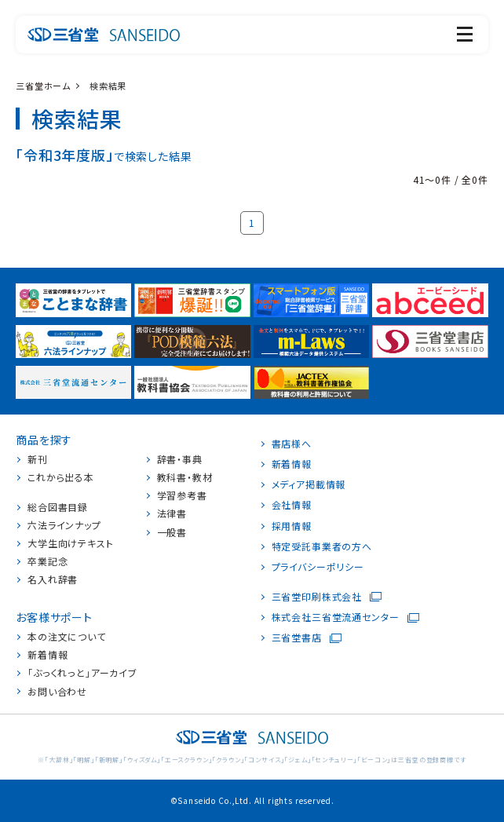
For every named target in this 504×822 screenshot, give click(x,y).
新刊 (38, 459)
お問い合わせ (57, 692)
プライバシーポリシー (318, 567)
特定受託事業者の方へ (322, 546)
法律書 (172, 513)
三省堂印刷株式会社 (317, 597)
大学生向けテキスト (71, 543)
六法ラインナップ (64, 525)
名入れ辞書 (53, 579)
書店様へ (292, 444)
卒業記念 (47, 561)
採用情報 (292, 526)
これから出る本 (61, 477)
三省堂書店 (297, 638)
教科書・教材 (185, 477)
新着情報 (47, 655)
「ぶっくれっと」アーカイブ (82, 673)
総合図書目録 (58, 507)
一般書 (172, 532)
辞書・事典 (180, 459)
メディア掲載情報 (309, 484)
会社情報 (292, 505)
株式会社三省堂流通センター (336, 617)
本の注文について (67, 637)
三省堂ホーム (43, 86)
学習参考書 (182, 495)
